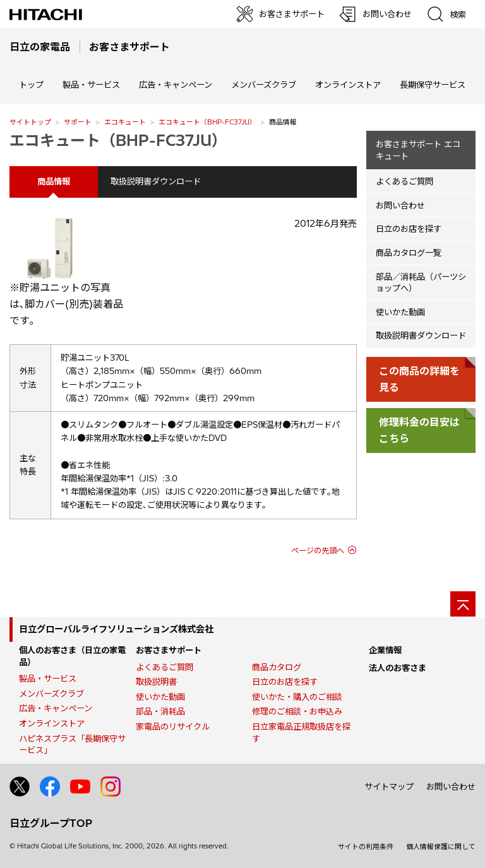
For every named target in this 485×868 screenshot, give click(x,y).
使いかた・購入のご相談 (297, 697)
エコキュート (125, 122)
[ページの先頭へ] (463, 604)
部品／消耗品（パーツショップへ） (421, 283)
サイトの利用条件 (366, 847)
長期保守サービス (433, 85)
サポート (78, 122)
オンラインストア (348, 85)
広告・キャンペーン (56, 708)
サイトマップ (389, 787)
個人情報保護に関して (441, 847)
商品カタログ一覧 (409, 253)
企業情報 (385, 650)
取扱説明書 (156, 682)
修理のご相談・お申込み (297, 711)
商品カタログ (277, 667)
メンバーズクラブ (264, 85)
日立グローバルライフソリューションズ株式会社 (116, 629)
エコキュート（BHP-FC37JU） (207, 122)
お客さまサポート (169, 650)
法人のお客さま (398, 668)
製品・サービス (48, 678)
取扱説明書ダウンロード (156, 181)
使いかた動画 (400, 312)
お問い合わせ (400, 205)
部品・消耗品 (160, 711)
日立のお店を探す (409, 229)
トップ (31, 85)
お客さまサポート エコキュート (418, 150)
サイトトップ (30, 122)
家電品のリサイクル (173, 726)
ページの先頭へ (318, 551)
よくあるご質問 (404, 181)
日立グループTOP (51, 823)
